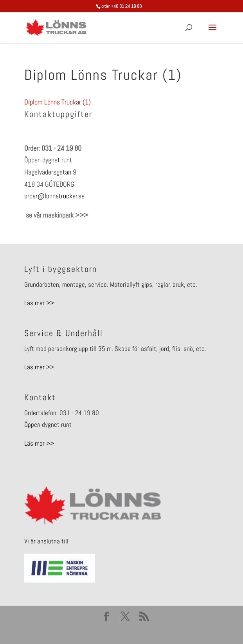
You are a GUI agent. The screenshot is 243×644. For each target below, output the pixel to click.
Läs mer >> (39, 303)
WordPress (175, 632)
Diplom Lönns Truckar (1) (58, 102)
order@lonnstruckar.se (54, 196)
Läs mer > (37, 367)
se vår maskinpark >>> (56, 215)
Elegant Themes (108, 632)
